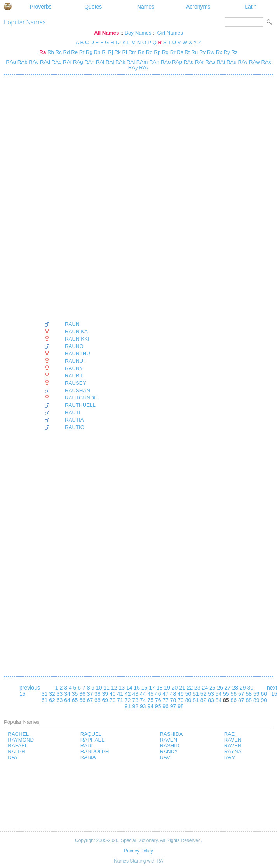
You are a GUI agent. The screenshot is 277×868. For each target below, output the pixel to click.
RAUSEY (76, 383)
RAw (253, 62)
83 (211, 700)
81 (196, 700)
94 (150, 706)
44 (143, 694)
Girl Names (170, 33)
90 (264, 700)
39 (105, 694)
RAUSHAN (78, 390)
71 (120, 700)
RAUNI (73, 324)
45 (150, 694)
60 (264, 694)
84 (219, 700)
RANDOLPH (95, 751)
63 (60, 700)
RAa (11, 62)
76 (158, 700)
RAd (44, 62)
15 (137, 688)
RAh (89, 62)
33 (60, 694)
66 (82, 700)
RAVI (166, 757)
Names (146, 7)
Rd (67, 52)
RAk (119, 62)
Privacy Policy (138, 851)
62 (52, 700)
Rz (234, 52)
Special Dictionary (8, 7)
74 (143, 700)
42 (128, 694)
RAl (130, 62)
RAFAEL (18, 746)
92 (135, 706)
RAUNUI (75, 361)
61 (45, 700)
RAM (230, 757)
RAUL (87, 746)
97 (173, 706)
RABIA (88, 757)
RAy (133, 68)
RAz (144, 68)
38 (98, 694)
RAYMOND (21, 740)
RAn (153, 62)
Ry (227, 52)
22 (190, 688)
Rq (165, 52)
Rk (118, 52)
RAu (231, 62)
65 (75, 700)
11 (106, 688)
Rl (125, 52)
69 (105, 700)
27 (228, 688)
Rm (133, 52)
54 (219, 694)
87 (241, 700)
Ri (104, 52)
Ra (43, 52)
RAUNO (74, 346)
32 (52, 694)
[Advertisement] (71, 198)
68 (98, 700)
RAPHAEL (92, 740)
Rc (59, 52)
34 (67, 694)
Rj (111, 52)
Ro (149, 52)
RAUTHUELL (80, 405)
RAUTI (73, 412)
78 (173, 700)
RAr (199, 62)
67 (90, 700)
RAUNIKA (76, 331)
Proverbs (41, 7)
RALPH (16, 751)
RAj (109, 62)
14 (129, 688)
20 (175, 688)
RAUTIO (75, 427)
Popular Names (25, 22)
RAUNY (74, 368)
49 (181, 694)
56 (234, 694)
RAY (13, 757)
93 (143, 706)
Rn (141, 52)
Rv (202, 52)
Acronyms (198, 7)
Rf (82, 52)
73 (135, 700)
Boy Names (138, 33)
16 (145, 688)
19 (167, 688)
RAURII (74, 376)
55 (226, 694)
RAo (165, 62)
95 (158, 706)
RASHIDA (171, 734)
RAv (242, 62)
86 (234, 700)
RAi (99, 62)
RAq (188, 62)
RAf (66, 62)
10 (99, 688)
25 (213, 688)
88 (249, 700)
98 (181, 706)
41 (120, 694)
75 (150, 700)
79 (181, 700)
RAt (220, 62)
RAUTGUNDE (81, 398)
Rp (157, 52)
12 (114, 688)
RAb (22, 62)
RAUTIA (74, 420)
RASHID (169, 746)
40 (113, 694)
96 (166, 706)
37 (90, 694)
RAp (176, 62)
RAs (210, 62)
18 (160, 688)
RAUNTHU (78, 354)
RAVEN (168, 740)
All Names (106, 33)
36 (82, 694)
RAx (266, 62)
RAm (141, 62)
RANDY (169, 751)
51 (196, 694)
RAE (229, 734)
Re (74, 52)
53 (211, 694)
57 (241, 694)
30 (250, 688)
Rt (187, 52)
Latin (251, 7)
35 (75, 694)
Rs (180, 52)
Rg (89, 52)
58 (249, 694)
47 (166, 694)
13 (122, 688)
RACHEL (18, 734)
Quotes (93, 7)
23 (197, 688)
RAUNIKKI (77, 339)
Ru (194, 52)
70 (113, 700)
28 (235, 688)
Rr (173, 52)
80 (188, 700)
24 (205, 688)
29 (243, 688)
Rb (51, 52)
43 (135, 694)
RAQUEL (91, 734)
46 (158, 694)
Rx (219, 52)
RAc (33, 62)
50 (188, 694)
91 (128, 706)
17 (152, 688)
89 (256, 700)
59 (256, 694)
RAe (56, 62)
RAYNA (233, 751)
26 (220, 688)
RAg (77, 62)
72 (128, 700)
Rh (97, 52)
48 (173, 694)
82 (204, 700)
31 (45, 694)
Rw (211, 52)
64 (67, 700)
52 (204, 694)
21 (182, 688)
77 (166, 700)
